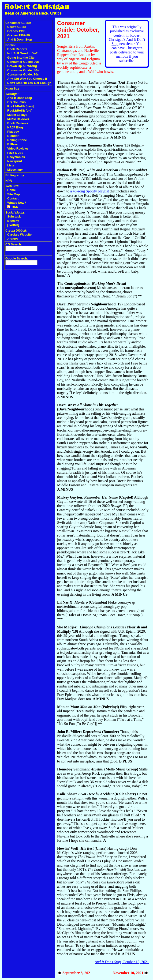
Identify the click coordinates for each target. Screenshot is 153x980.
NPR (9, 181)
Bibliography (15, 175)
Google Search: (17, 258)
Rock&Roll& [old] (20, 111)
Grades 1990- (17, 31)
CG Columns (17, 102)
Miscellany (15, 170)
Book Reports (17, 49)
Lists (11, 165)
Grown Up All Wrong (22, 66)
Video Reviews (18, 148)
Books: (11, 45)
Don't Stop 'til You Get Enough (29, 83)
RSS (13, 207)
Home (11, 190)
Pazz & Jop (15, 153)
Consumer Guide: (18, 23)
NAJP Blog (15, 127)
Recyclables (16, 157)
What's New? (17, 203)
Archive (13, 239)
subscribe (127, 61)
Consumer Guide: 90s (23, 62)
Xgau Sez (12, 88)
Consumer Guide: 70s (23, 74)
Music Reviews (18, 119)
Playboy (13, 132)
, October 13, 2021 (122, 962)
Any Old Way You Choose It (27, 79)
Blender (13, 136)
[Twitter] (13, 225)
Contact (13, 198)
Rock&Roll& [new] (21, 106)
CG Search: (14, 244)
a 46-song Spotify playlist (90, 191)
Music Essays (17, 115)
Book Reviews (18, 123)
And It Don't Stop (20, 39)
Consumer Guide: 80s (23, 70)
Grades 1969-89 (19, 35)
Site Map (13, 194)
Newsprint (15, 161)
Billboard (14, 144)
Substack (14, 216)
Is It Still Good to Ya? (22, 53)
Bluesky (13, 221)
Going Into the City (21, 58)
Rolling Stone (17, 140)
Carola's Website (19, 235)
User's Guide (17, 27)
